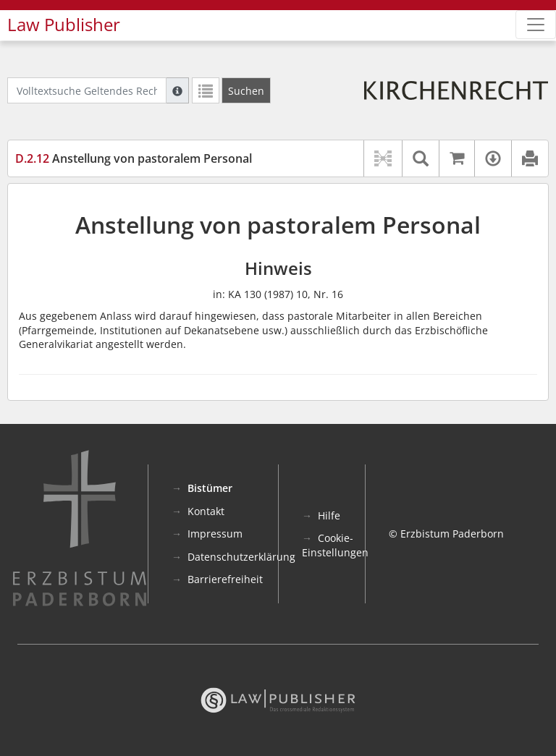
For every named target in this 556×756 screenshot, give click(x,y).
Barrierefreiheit (225, 579)
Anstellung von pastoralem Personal (134, 158)
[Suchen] (246, 90)
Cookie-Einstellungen (335, 545)
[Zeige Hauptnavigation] (536, 25)
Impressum (215, 534)
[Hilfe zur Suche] (177, 90)
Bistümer (210, 488)
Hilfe (329, 515)
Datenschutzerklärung (241, 557)
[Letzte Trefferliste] (206, 90)
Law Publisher (64, 25)
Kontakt (206, 511)
